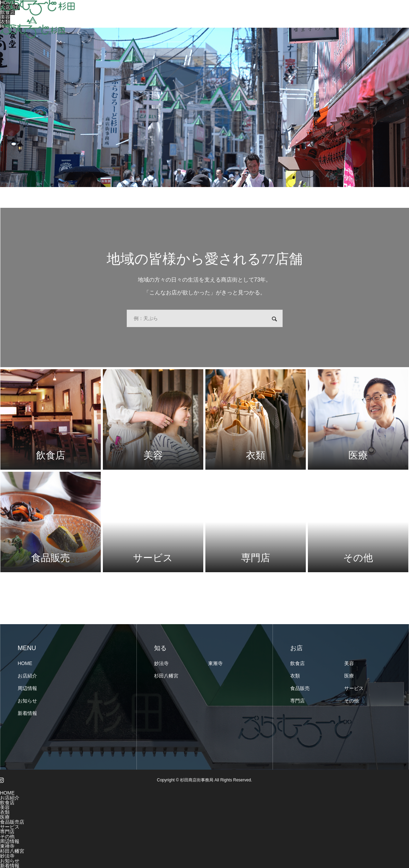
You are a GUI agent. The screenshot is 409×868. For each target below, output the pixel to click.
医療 (349, 676)
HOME (25, 663)
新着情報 (27, 713)
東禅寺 (7, 846)
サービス (354, 688)
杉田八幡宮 (166, 676)
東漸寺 (215, 663)
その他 (352, 701)
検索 (274, 319)
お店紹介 (27, 676)
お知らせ (27, 701)
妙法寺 (161, 663)
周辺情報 (27, 688)
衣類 (295, 676)
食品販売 (300, 688)
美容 (349, 663)
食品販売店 (12, 822)
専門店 (297, 701)
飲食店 (297, 663)
